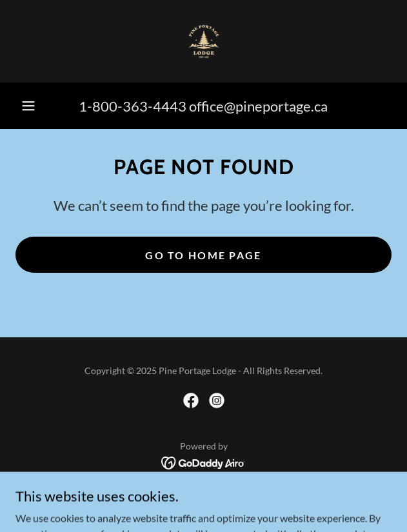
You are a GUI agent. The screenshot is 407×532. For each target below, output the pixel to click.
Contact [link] (203, 498)
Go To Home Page (203, 255)
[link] (204, 41)
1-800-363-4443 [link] (133, 106)
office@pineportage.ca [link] (258, 106)
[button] (28, 106)
